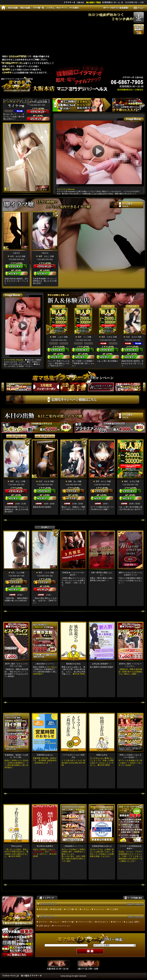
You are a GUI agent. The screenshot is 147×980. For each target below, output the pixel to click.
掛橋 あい (73, 481)
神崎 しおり (58, 337)
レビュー (56, 922)
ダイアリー (43, 922)
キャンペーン (99, 909)
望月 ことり (44, 573)
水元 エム (16, 573)
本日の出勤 (43, 909)
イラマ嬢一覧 (72, 909)
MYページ (117, 922)
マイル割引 (114, 909)
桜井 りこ (82, 337)
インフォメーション (62, 926)
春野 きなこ (44, 256)
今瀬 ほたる (37, 102)
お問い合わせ (44, 926)
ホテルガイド (103, 922)
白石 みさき (16, 256)
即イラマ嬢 (69, 922)
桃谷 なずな (107, 337)
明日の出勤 (57, 909)
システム (85, 909)
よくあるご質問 (132, 922)
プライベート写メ (85, 922)
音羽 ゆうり (101, 481)
